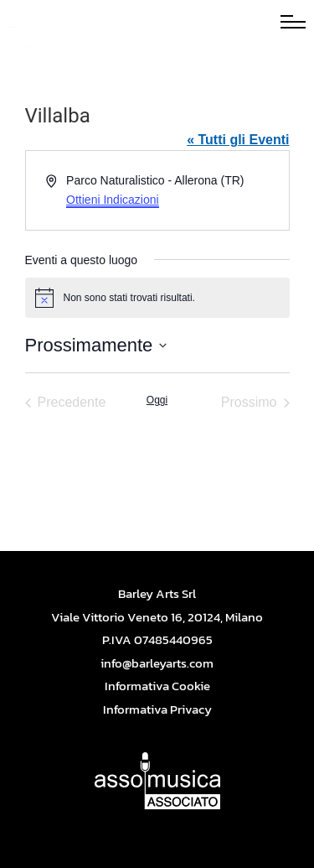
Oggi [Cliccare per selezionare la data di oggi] (157, 400)
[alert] (157, 298)
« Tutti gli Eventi (238, 140)
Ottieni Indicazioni (113, 200)
